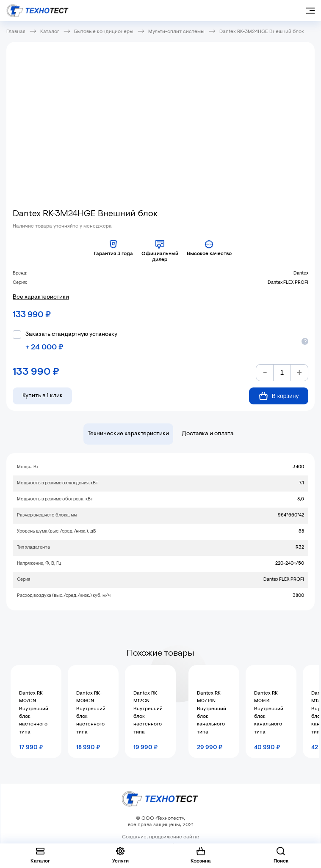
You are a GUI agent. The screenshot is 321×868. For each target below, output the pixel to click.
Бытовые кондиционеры (104, 32)
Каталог (50, 32)
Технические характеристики (128, 434)
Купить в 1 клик (43, 396)
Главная (16, 32)
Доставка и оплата (208, 434)
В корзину (279, 396)
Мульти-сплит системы (176, 32)
